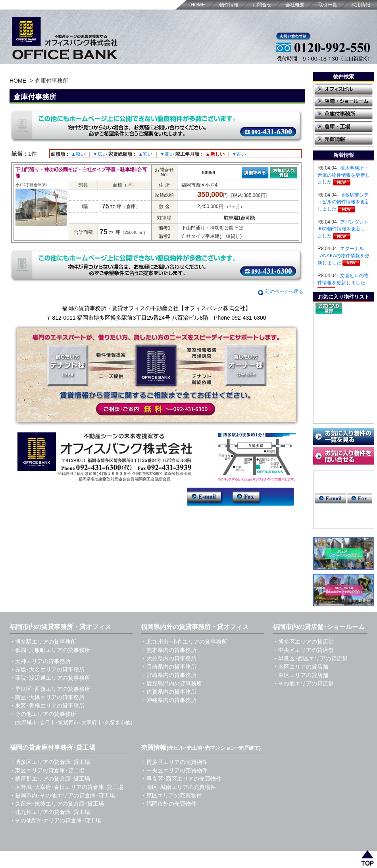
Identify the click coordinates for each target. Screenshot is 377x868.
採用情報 (361, 5)
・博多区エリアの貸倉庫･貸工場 (50, 762)
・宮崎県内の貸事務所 (169, 675)
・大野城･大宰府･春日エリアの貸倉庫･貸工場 (66, 787)
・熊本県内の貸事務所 (169, 650)
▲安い (145, 154)
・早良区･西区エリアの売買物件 (181, 779)
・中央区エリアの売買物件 (174, 770)
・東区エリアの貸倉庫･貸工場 (47, 770)
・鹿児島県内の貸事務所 (171, 683)
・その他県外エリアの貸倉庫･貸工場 (55, 820)
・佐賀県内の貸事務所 (169, 692)
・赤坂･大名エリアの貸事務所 (47, 669)
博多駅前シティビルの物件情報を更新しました (344, 202)
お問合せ (262, 5)
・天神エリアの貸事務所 (40, 661)
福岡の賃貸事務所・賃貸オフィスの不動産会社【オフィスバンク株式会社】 (156, 308)
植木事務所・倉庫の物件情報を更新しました (344, 175)
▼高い (167, 154)
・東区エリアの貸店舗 (300, 675)
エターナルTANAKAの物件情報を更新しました (343, 256)
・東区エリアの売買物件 (171, 795)
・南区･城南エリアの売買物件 (178, 787)
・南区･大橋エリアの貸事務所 (47, 697)
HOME (198, 5)
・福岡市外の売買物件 (169, 804)
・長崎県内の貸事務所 (169, 667)
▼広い (100, 154)
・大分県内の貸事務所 (169, 658)
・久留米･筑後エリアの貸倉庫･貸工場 (57, 804)
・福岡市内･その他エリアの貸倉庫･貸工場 (62, 795)
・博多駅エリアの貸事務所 (43, 642)
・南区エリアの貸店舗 (300, 667)
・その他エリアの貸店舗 (303, 683)
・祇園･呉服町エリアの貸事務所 (50, 650)
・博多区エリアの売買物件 (174, 762)
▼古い (239, 154)
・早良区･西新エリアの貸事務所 (50, 689)
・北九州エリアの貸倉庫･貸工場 (50, 812)
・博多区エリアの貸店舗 (303, 642)
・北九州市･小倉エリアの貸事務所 (184, 642)
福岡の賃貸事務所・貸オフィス (90, 855)
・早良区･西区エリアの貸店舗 (310, 658)
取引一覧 (328, 5)
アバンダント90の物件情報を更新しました (343, 229)
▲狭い (78, 154)
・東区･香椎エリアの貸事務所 (47, 706)
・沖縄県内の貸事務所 (169, 700)
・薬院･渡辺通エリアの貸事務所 (50, 678)
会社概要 (295, 5)
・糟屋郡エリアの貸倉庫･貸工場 (50, 779)
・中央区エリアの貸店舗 (303, 650)
